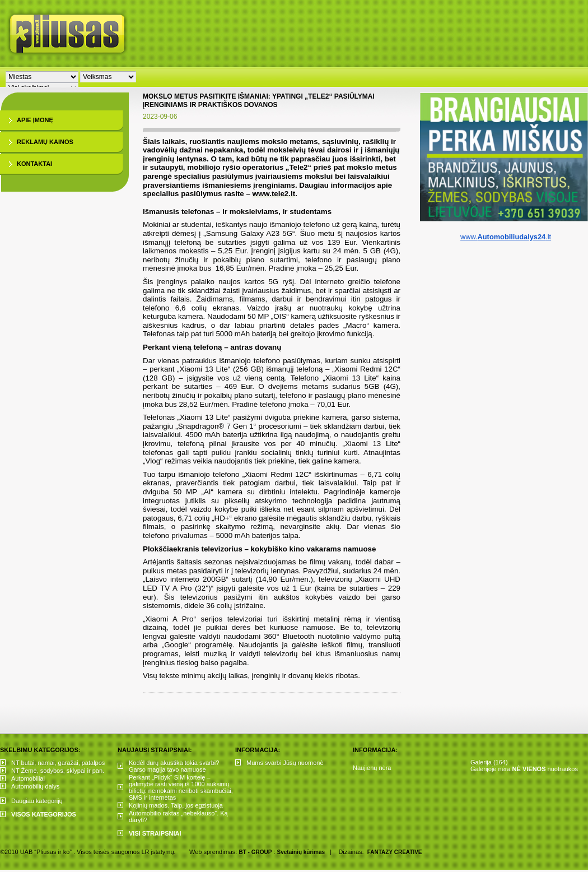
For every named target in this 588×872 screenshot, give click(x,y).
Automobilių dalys (35, 786)
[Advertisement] (371, 84)
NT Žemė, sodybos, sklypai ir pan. (58, 771)
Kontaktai (34, 164)
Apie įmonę (35, 120)
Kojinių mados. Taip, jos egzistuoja (176, 805)
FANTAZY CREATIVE (395, 852)
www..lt (506, 237)
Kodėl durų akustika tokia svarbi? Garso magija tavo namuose (174, 766)
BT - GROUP (255, 852)
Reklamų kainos (45, 142)
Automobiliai (28, 778)
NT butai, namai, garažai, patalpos (58, 763)
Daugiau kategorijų (37, 801)
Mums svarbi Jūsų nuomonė (285, 763)
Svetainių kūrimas (301, 852)
